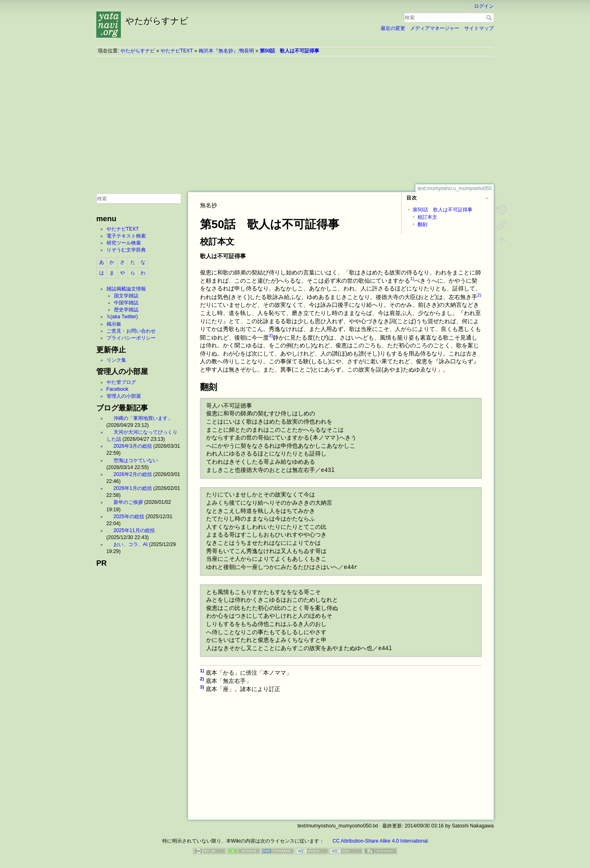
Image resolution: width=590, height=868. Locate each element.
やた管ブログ (121, 382)
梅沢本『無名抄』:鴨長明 (226, 51)
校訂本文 (427, 217)
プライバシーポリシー (131, 338)
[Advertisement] (295, 120)
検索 (490, 18)
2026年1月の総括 (133, 488)
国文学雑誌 (126, 296)
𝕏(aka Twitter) (122, 317)
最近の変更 (393, 28)
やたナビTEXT (177, 51)
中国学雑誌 (126, 303)
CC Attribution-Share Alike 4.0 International (380, 841)
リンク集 (116, 360)
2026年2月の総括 (133, 474)
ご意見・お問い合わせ (131, 331)
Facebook (118, 389)
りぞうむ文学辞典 (126, 250)
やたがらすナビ (138, 51)
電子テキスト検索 (126, 236)
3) (271, 335)
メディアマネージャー (435, 28)
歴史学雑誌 (126, 310)
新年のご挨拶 (128, 502)
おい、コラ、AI (131, 544)
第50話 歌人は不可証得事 (290, 51)
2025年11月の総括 (134, 530)
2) (479, 295)
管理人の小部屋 (124, 396)
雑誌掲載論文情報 (126, 289)
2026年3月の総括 (133, 446)
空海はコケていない (136, 460)
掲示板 (114, 324)
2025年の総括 (129, 517)
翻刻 (422, 224)
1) (412, 279)
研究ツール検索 (124, 243)
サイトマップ (479, 28)
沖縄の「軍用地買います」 (143, 418)
